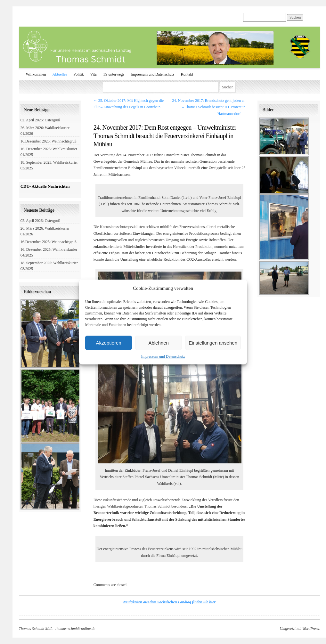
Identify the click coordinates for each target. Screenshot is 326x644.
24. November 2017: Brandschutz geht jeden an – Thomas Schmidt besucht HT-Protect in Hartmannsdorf (209, 107)
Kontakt (187, 74)
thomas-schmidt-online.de (75, 629)
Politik (79, 74)
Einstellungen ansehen (213, 343)
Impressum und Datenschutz (163, 356)
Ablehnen (158, 343)
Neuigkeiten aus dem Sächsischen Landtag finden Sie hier (169, 602)
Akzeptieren (108, 343)
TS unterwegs (113, 74)
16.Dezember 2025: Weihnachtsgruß (49, 141)
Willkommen (36, 74)
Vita (94, 74)
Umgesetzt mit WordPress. (300, 629)
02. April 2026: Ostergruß (40, 120)
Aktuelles (60, 74)
